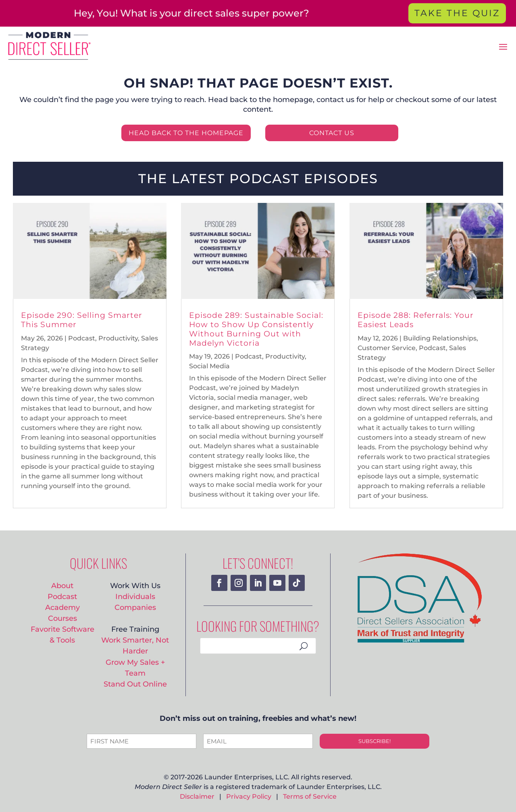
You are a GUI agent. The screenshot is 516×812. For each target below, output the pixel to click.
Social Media (209, 366)
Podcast (82, 338)
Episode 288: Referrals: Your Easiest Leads (416, 320)
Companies (135, 607)
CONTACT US (332, 133)
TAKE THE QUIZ (457, 13)
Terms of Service (310, 796)
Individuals (135, 596)
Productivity (118, 338)
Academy (62, 607)
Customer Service (387, 348)
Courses (62, 618)
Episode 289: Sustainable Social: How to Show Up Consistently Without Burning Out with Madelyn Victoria (256, 329)
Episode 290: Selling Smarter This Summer (82, 320)
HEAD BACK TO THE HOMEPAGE (186, 133)
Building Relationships (440, 338)
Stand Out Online (135, 684)
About (62, 586)
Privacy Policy (249, 796)
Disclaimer (197, 796)
